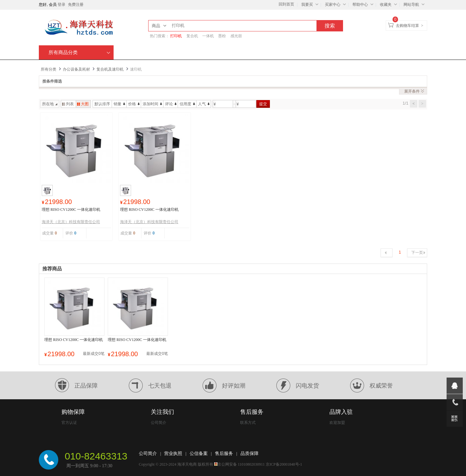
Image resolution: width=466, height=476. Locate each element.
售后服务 (224, 453)
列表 (68, 104)
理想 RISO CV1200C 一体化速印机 (71, 210)
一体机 (208, 36)
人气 (204, 104)
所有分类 (49, 69)
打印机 (176, 36)
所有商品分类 (79, 52)
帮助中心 (364, 4)
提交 (263, 104)
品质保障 (250, 453)
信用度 (187, 104)
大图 (83, 104)
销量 (119, 104)
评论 (171, 104)
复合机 (192, 36)
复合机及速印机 (110, 69)
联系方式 (248, 423)
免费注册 (76, 5)
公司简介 (159, 423)
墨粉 (222, 36)
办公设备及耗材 (76, 69)
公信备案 (199, 453)
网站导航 (415, 4)
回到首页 (286, 4)
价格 (134, 104)
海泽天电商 (187, 464)
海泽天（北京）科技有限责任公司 (71, 222)
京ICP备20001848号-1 (284, 464)
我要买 (311, 4)
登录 (61, 5)
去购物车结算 (407, 26)
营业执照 (173, 453)
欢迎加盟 (337, 423)
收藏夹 (389, 4)
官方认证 (69, 423)
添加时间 (152, 104)
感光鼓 (236, 36)
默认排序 (102, 104)
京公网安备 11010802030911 (241, 464)
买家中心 (336, 4)
